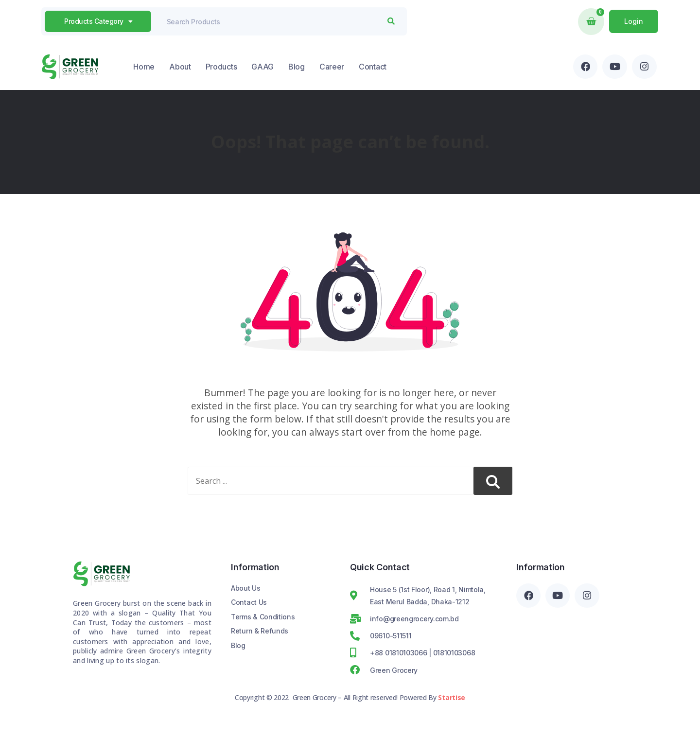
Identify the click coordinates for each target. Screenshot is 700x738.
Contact (373, 67)
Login (634, 21)
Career (332, 67)
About (180, 67)
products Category (98, 21)
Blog (297, 67)
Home (144, 67)
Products (221, 67)
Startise (452, 697)
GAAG (262, 67)
